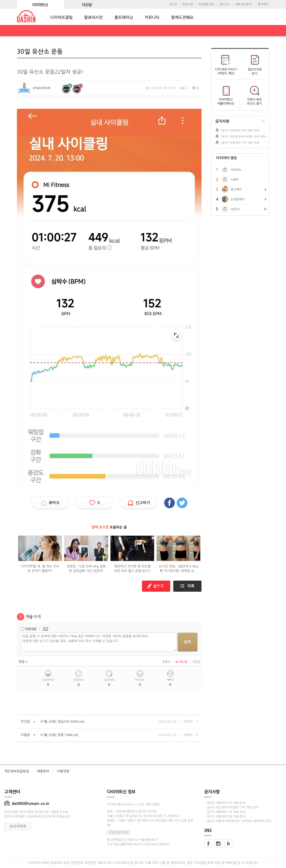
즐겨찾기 (263, 4)
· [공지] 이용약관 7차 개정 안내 (225, 812)
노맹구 (235, 180)
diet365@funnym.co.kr (27, 803)
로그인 (173, 4)
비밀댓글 (31, 629)
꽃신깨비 (236, 189)
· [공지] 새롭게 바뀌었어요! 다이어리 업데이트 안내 (238, 821)
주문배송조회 (206, 4)
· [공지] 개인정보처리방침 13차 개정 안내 (231, 807)
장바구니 (224, 4)
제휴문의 (43, 771)
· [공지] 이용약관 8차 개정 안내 (225, 803)
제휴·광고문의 (243, 4)
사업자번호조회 (119, 832)
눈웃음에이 (237, 199)
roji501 (235, 209)
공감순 (197, 662)
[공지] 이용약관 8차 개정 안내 (240, 130)
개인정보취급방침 (17, 771)
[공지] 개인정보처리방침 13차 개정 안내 (245, 136)
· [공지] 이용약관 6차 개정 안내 (225, 817)
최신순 (181, 662)
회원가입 (188, 4)
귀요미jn (236, 170)
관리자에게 (18, 826)
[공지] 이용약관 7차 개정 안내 (240, 142)
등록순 (166, 662)
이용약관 (63, 771)
